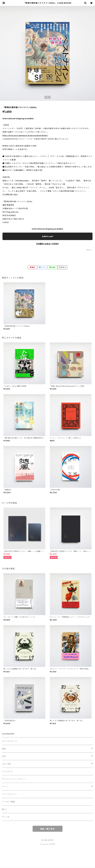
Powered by (47, 844)
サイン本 (6, 817)
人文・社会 (7, 764)
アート (5, 787)
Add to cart (48, 236)
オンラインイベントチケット (14, 779)
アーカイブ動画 (8, 802)
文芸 (4, 756)
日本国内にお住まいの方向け (48, 244)
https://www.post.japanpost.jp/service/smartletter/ (25, 135)
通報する (89, 250)
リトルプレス (8, 771)
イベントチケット (9, 794)
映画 (4, 749)
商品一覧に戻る (48, 829)
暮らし (5, 809)
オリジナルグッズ (9, 741)
